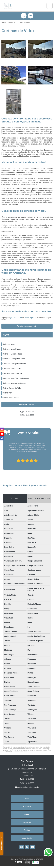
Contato (27, 830)
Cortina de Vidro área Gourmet (14, 383)
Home (27, 799)
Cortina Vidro (7, 393)
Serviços (27, 822)
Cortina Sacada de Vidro (12, 388)
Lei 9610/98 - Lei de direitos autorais (16, 752)
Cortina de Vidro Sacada (12, 369)
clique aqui (29, 318)
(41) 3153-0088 (27, 415)
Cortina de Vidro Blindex (12, 349)
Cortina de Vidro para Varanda (14, 364)
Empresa (27, 806)
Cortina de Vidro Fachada (12, 354)
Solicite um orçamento (27, 326)
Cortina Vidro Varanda (11, 398)
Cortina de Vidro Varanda (12, 373)
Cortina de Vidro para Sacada (14, 359)
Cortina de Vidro (9, 344)
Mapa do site (27, 838)
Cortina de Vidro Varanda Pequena (16, 378)
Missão (27, 814)
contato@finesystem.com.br (27, 787)
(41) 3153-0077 (16, 318)
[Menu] (50, 6)
